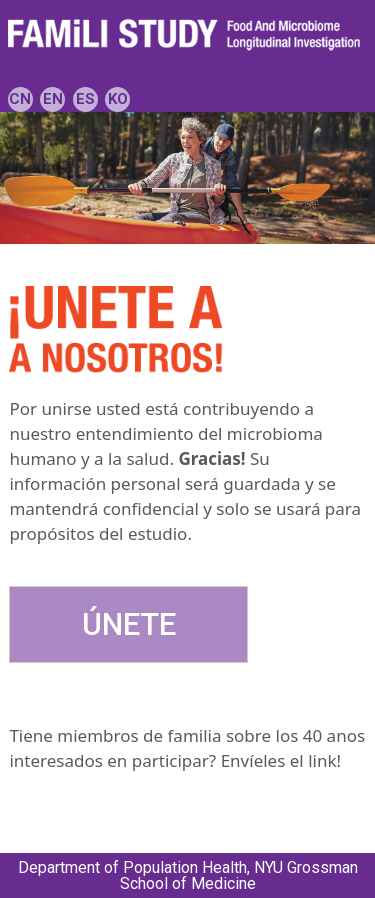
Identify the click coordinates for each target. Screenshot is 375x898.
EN (53, 99)
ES (85, 99)
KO (118, 99)
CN (20, 99)
